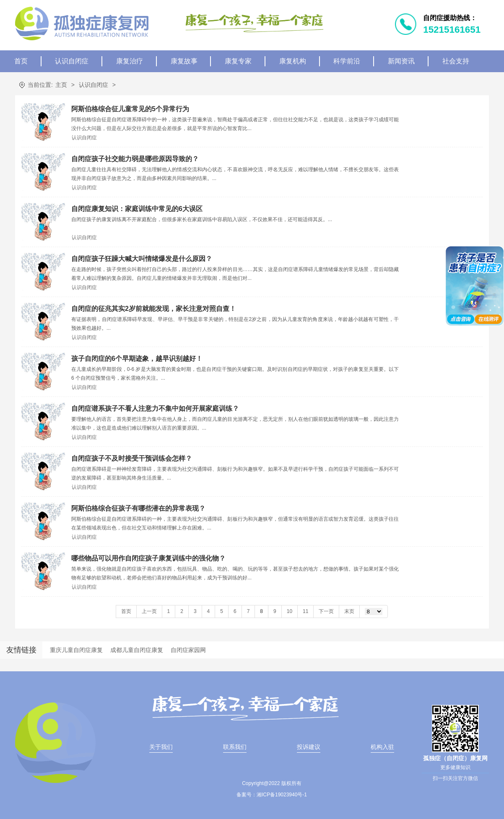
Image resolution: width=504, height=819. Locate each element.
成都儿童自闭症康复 (137, 650)
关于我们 (161, 747)
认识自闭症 (72, 61)
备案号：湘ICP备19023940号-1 (272, 795)
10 (290, 611)
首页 (21, 61)
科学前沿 (347, 61)
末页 (349, 611)
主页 (61, 85)
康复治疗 (130, 61)
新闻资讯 (401, 61)
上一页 (149, 611)
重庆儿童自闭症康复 (76, 650)
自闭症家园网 (188, 650)
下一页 (326, 611)
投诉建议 (309, 747)
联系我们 (235, 747)
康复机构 (293, 61)
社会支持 (456, 61)
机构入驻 (382, 747)
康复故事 (184, 61)
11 (305, 611)
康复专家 (238, 61)
